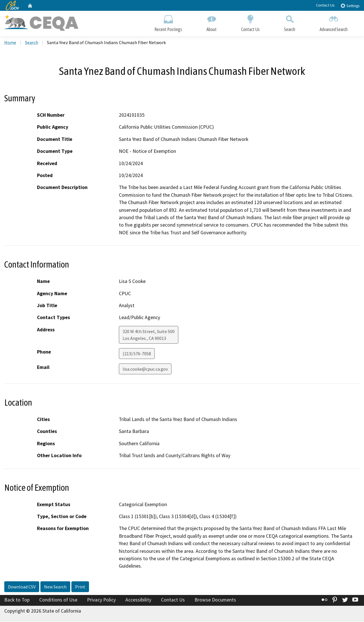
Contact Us (325, 5)
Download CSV (22, 587)
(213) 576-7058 (137, 354)
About (212, 22)
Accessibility (138, 600)
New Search (55, 587)
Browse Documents (215, 600)
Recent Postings (168, 22)
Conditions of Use (58, 600)
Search (290, 22)
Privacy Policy (101, 600)
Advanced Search (334, 22)
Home (10, 43)
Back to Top (17, 600)
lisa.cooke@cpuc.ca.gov (145, 369)
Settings (350, 6)
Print (80, 587)
